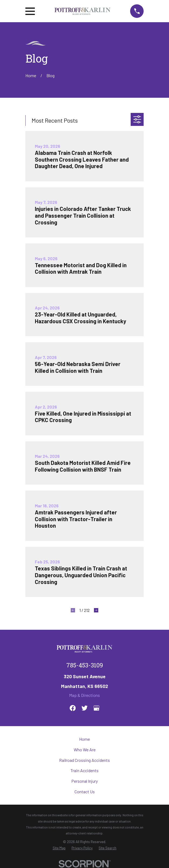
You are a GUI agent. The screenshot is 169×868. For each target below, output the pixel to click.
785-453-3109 (85, 666)
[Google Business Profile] (96, 708)
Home (84, 739)
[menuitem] (59, 848)
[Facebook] (73, 708)
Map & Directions (84, 695)
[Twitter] (84, 708)
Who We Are (85, 750)
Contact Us (85, 792)
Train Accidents (84, 770)
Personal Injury (84, 781)
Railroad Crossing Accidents (84, 760)
